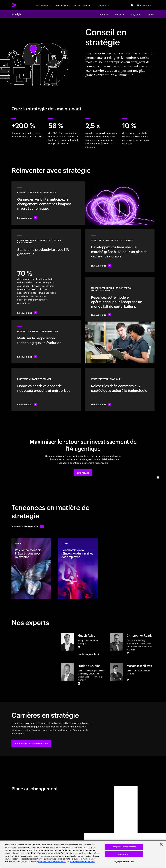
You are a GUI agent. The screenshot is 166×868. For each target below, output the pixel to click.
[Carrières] (104, 5)
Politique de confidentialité (82, 862)
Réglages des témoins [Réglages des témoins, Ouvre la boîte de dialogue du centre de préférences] (124, 861)
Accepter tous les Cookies (124, 847)
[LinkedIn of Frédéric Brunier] (79, 683)
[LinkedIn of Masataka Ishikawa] (128, 680)
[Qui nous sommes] (84, 5)
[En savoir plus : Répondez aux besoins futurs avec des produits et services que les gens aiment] (46, 390)
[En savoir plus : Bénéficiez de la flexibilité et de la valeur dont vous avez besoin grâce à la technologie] (120, 390)
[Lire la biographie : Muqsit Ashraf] (89, 654)
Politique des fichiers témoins (52, 862)
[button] (83, 473)
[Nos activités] (44, 5)
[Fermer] (161, 844)
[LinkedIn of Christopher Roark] (128, 653)
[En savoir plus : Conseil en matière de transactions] (46, 342)
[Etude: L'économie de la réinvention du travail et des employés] (78, 569)
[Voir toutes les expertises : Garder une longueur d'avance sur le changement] (28, 526)
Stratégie (16, 14)
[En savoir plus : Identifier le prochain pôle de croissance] (120, 251)
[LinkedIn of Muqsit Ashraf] (79, 647)
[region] (83, 854)
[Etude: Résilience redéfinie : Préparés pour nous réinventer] (31, 569)
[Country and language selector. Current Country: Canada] (145, 5)
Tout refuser (124, 854)
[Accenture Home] (14, 5)
